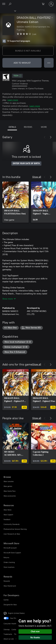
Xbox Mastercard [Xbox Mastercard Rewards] (10, 586)
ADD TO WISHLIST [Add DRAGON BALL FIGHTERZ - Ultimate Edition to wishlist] (22, 63)
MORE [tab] (44, 127)
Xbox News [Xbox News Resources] (8, 510)
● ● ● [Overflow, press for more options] (49, 63)
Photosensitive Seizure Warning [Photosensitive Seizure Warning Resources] (15, 529)
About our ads (9, 639)
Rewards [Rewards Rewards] (7, 581)
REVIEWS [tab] (28, 127)
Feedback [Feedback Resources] (7, 519)
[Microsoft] (28, 2)
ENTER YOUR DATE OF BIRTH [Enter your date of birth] (26, 163)
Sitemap (7, 629)
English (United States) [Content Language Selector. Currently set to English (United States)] (16, 613)
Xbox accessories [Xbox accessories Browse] (10, 496)
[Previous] (45, 137)
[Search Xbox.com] (10, 4)
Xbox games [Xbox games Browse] (8, 486)
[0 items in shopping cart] (44, 4)
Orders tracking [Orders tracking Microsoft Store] (9, 562)
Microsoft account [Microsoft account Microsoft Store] (10, 548)
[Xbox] (8, 11)
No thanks (35, 638)
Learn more (13, 100)
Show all (37, 177)
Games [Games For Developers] (6, 600)
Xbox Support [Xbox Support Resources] (8, 515)
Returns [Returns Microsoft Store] (6, 557)
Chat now (35, 631)
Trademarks (8, 634)
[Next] (51, 137)
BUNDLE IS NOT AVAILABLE (28, 51)
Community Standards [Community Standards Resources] (12, 524)
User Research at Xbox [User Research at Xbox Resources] (12, 534)
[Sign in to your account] (51, 4)
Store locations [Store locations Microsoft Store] (9, 567)
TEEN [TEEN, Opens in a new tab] (17, 76)
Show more (9, 299)
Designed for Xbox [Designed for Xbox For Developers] (10, 605)
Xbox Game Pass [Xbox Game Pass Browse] (10, 491)
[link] (16, 202)
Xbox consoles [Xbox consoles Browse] (9, 481)
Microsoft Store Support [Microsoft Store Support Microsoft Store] (12, 553)
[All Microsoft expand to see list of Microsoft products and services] (4, 4)
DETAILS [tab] (12, 127)
